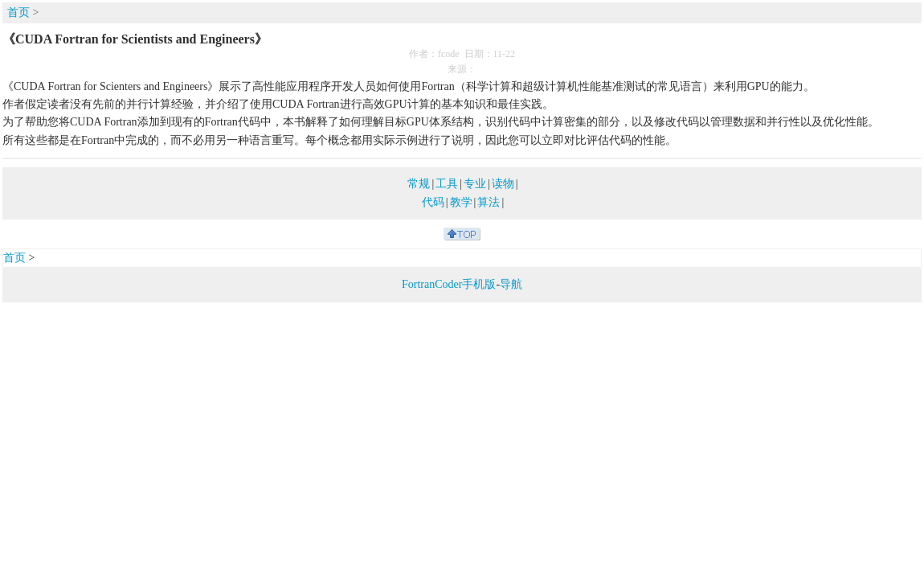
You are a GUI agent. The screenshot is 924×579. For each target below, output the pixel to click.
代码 (433, 202)
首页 (18, 12)
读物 (503, 184)
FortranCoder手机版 (449, 284)
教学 (461, 202)
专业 (475, 184)
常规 (419, 184)
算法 (489, 202)
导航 (511, 284)
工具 (447, 184)
